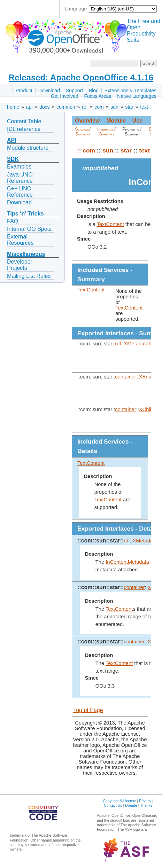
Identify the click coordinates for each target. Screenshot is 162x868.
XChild (146, 409)
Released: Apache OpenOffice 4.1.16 (81, 77)
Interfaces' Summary (107, 132)
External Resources (20, 240)
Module (116, 121)
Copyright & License (119, 801)
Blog (94, 91)
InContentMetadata (127, 562)
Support (74, 91)
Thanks (146, 805)
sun (114, 107)
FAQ (13, 221)
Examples (19, 167)
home (13, 107)
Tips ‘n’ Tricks (25, 214)
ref (85, 107)
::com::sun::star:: (101, 541)
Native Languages (137, 96)
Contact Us (113, 805)
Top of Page (88, 710)
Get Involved (65, 96)
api (29, 107)
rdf (118, 344)
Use (137, 121)
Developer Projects (20, 265)
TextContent (110, 224)
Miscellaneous (26, 254)
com (99, 107)
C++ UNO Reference (20, 192)
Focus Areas (98, 96)
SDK (13, 159)
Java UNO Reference (20, 178)
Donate (131, 805)
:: (79, 150)
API (12, 140)
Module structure (28, 148)
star (129, 107)
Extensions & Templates (130, 91)
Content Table (24, 121)
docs (45, 107)
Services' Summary (83, 132)
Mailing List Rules (29, 276)
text (144, 107)
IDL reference (24, 129)
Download (49, 91)
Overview (87, 121)
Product (24, 91)
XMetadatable (140, 344)
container (125, 377)
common (66, 107)
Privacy (145, 801)
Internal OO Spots (29, 229)
